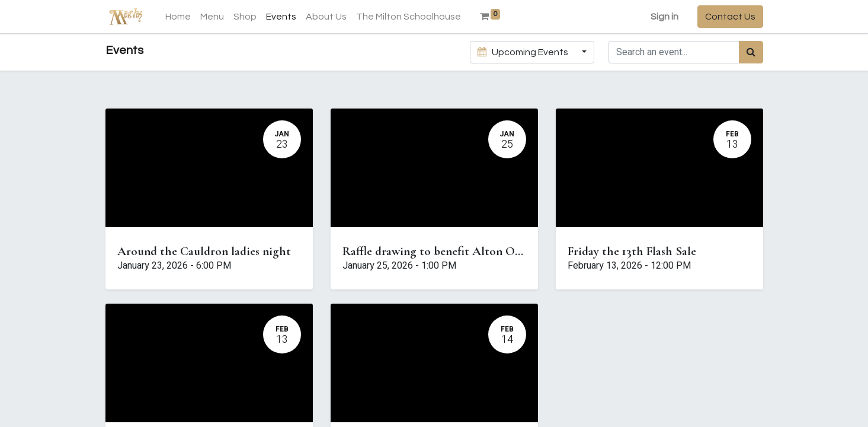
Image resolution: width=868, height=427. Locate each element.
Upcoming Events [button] (524, 52)
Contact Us (730, 17)
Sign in (664, 17)
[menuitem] (178, 17)
